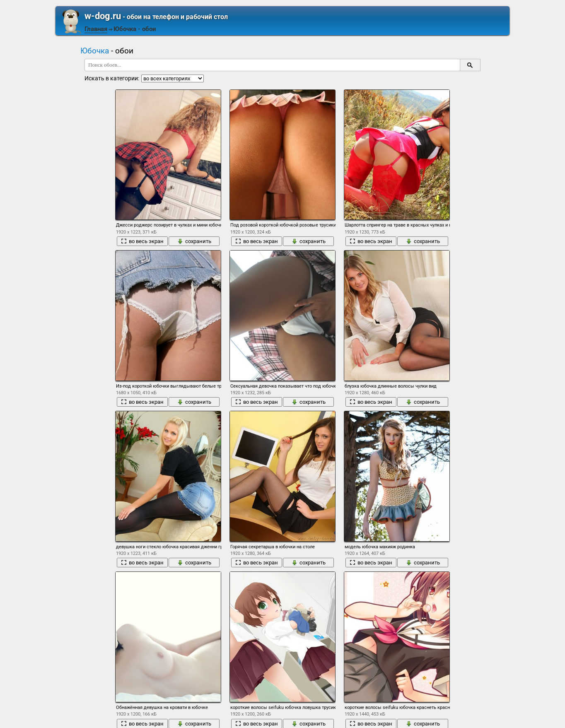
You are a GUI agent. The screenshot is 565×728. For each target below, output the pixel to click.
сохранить (194, 241)
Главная (96, 29)
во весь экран (142, 241)
